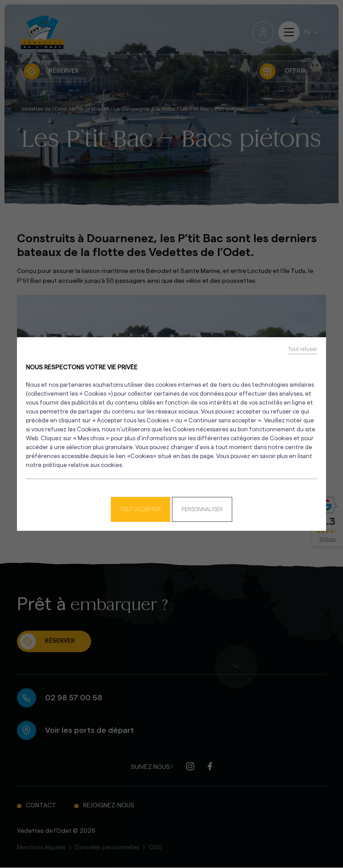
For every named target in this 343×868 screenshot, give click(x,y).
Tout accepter (141, 509)
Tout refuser (303, 349)
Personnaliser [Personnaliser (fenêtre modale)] (202, 509)
